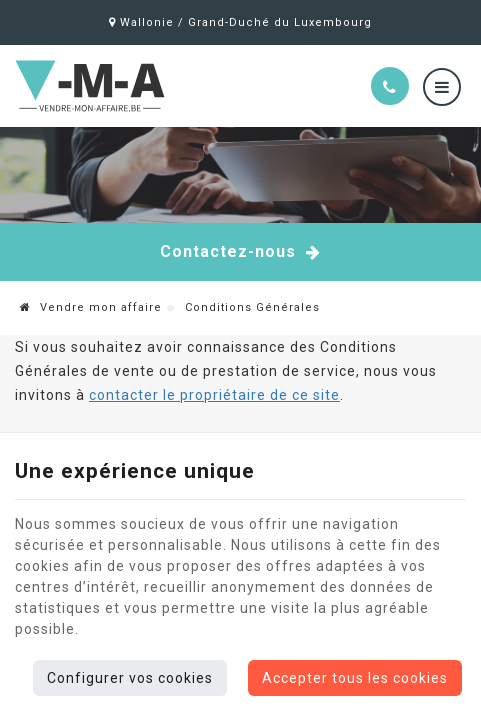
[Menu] (442, 87)
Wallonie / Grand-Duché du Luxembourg (240, 22)
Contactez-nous (240, 252)
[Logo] (140, 86)
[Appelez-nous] (390, 86)
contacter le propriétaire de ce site (214, 395)
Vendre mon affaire (91, 307)
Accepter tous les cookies (355, 678)
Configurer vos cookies (130, 678)
